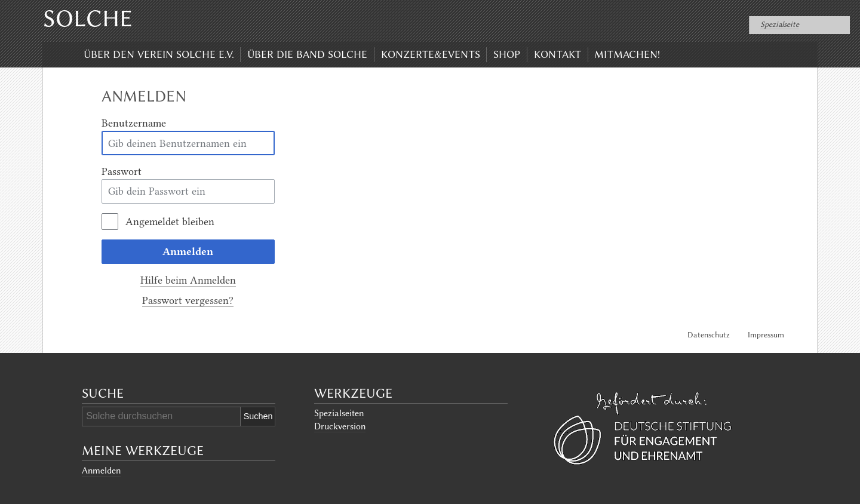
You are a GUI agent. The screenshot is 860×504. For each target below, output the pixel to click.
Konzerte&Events (431, 54)
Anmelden (188, 251)
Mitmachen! (627, 54)
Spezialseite (780, 24)
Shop (507, 54)
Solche (88, 19)
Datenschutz (709, 335)
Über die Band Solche (307, 54)
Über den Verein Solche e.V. (159, 54)
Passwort (122, 171)
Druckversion (340, 426)
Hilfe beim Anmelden (188, 280)
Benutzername (134, 123)
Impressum (766, 335)
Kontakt (558, 54)
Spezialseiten (339, 413)
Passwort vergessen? (188, 300)
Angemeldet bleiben (170, 222)
